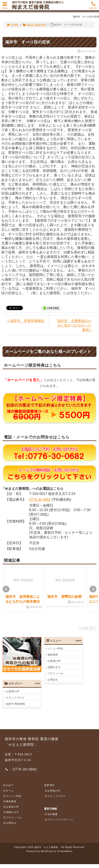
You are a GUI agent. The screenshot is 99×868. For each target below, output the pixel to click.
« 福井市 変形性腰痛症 (26, 321)
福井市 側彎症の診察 (64, 597)
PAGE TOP (86, 628)
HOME (13, 25)
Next (93, 589)
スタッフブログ (15, 698)
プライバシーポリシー (59, 819)
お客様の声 (54, 661)
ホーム (8, 791)
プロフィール (55, 673)
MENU (5, 7)
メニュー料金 (55, 648)
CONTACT (93, 7)
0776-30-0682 (40, 500)
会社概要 (51, 814)
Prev (6, 589)
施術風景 (53, 655)
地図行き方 (54, 667)
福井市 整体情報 (34, 25)
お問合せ (53, 680)
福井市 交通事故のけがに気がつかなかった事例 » (74, 325)
